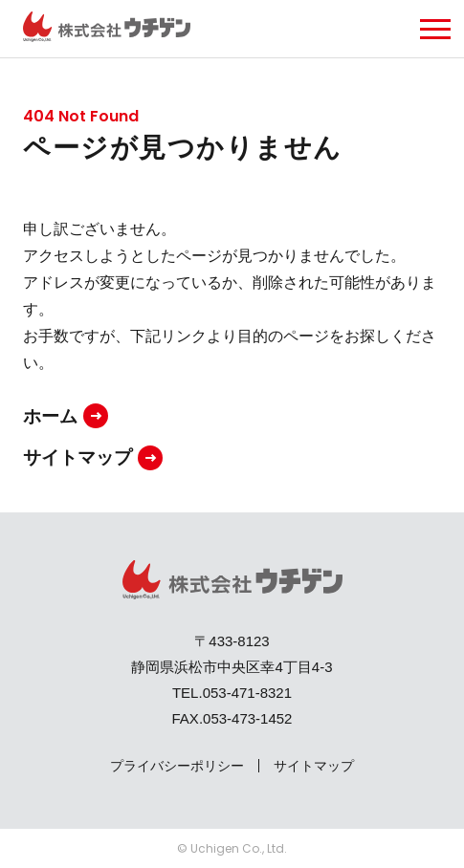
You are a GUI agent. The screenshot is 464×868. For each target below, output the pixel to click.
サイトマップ (77, 457)
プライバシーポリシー (177, 766)
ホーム (50, 416)
